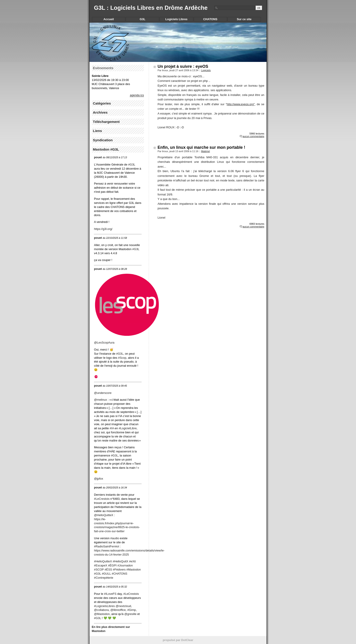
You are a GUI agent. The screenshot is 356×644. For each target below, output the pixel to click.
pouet (98, 157)
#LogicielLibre (128, 428)
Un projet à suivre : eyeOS (183, 66)
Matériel (206, 151)
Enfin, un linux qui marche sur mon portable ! (201, 147)
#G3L (115, 455)
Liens (97, 131)
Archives (100, 112)
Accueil (109, 19)
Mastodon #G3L (106, 149)
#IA (112, 428)
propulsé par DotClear (178, 640)
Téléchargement (106, 122)
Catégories (102, 103)
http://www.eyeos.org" (241, 104)
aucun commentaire (253, 136)
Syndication (103, 140)
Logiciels (206, 70)
